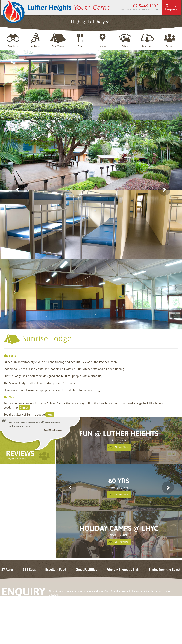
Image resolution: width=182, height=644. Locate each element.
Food (80, 40)
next (168, 487)
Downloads (147, 40)
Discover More (121, 447)
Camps (24, 407)
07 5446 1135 (146, 6)
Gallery (125, 40)
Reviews (170, 40)
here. (50, 414)
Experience (13, 40)
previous (70, 487)
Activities (35, 40)
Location (103, 40)
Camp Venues (58, 40)
